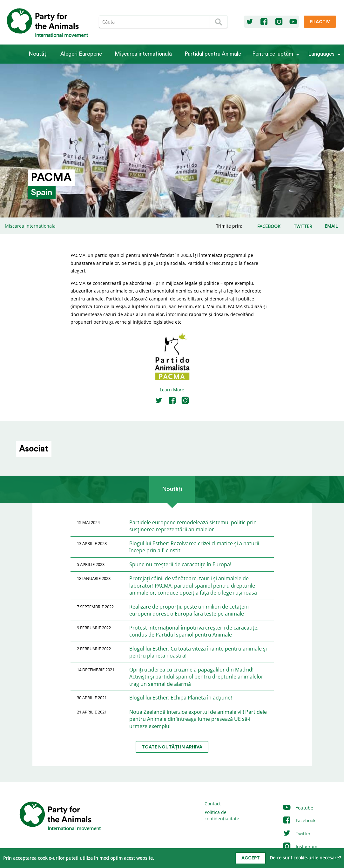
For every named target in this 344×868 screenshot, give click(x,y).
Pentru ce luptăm (273, 54)
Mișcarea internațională (143, 54)
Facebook (299, 820)
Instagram (300, 847)
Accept (251, 858)
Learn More (172, 390)
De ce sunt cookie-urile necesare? (305, 858)
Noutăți (38, 54)
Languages (321, 54)
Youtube (298, 808)
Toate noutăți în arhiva (172, 747)
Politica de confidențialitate (222, 815)
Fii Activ (320, 22)
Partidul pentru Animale (213, 54)
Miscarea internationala (30, 226)
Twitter (297, 834)
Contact (213, 804)
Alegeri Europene (81, 54)
